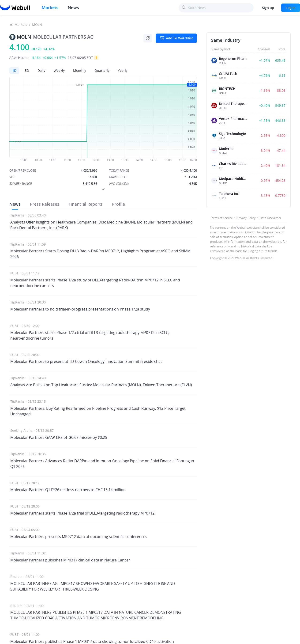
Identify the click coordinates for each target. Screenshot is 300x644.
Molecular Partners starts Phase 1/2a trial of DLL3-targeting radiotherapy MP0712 (82, 513)
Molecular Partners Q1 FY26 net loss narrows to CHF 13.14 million (68, 490)
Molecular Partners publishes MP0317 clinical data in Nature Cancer (70, 560)
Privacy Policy (246, 218)
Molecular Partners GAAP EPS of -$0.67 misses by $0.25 (59, 437)
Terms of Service (221, 218)
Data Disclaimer (270, 218)
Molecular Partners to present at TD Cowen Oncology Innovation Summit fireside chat (86, 361)
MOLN (37, 25)
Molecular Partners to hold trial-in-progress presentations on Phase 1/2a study (80, 309)
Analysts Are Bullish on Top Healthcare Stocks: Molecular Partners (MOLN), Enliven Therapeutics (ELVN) (101, 385)
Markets (21, 25)
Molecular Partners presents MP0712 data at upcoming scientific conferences (79, 537)
